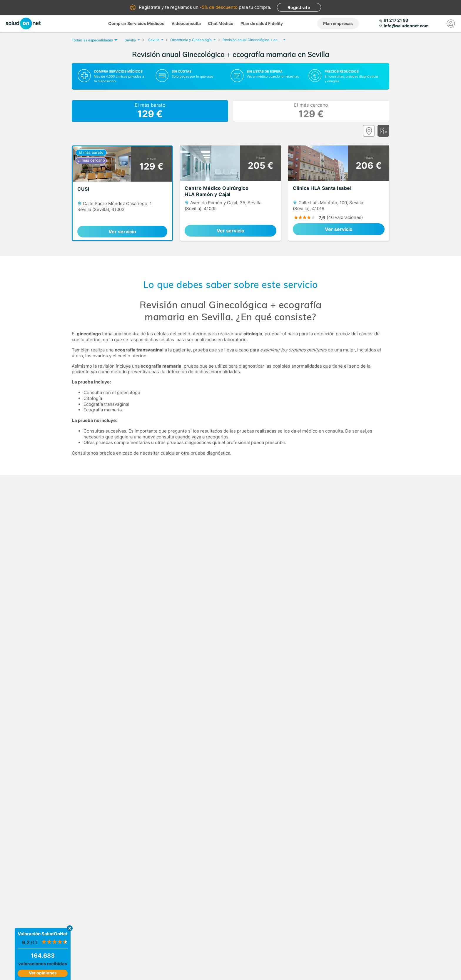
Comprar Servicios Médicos (136, 23)
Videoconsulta (186, 23)
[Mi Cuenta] (451, 24)
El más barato (150, 111)
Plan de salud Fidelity (262, 23)
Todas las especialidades (94, 40)
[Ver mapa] (369, 131)
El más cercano (311, 111)
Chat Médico (221, 23)
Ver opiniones (43, 973)
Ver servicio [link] (122, 232)
